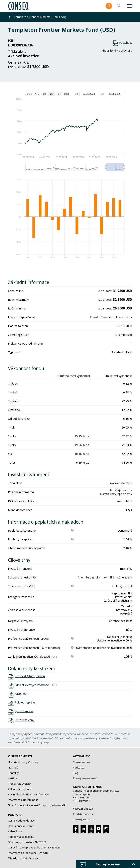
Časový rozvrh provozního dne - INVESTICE (34, 847)
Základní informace (20, 789)
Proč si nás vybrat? (19, 784)
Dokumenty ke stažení (22, 826)
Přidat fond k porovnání (117, 51)
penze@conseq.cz (84, 819)
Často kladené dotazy (21, 821)
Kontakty (13, 773)
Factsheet (126, 43)
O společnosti (20, 756)
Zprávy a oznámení (85, 778)
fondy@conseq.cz (84, 814)
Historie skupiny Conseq (23, 762)
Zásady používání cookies (24, 858)
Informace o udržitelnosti (23, 800)
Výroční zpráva (24, 711)
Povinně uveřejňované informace (28, 794)
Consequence (81, 762)
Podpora (15, 815)
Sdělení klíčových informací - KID (36, 685)
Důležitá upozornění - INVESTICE (27, 842)
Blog (76, 773)
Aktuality (81, 756)
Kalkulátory (15, 831)
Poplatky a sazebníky (21, 837)
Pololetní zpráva (25, 702)
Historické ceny (24, 720)
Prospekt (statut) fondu (30, 676)
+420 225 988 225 (83, 809)
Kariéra (13, 778)
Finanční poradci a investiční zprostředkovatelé (37, 805)
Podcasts (79, 768)
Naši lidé (13, 768)
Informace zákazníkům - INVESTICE (29, 853)
